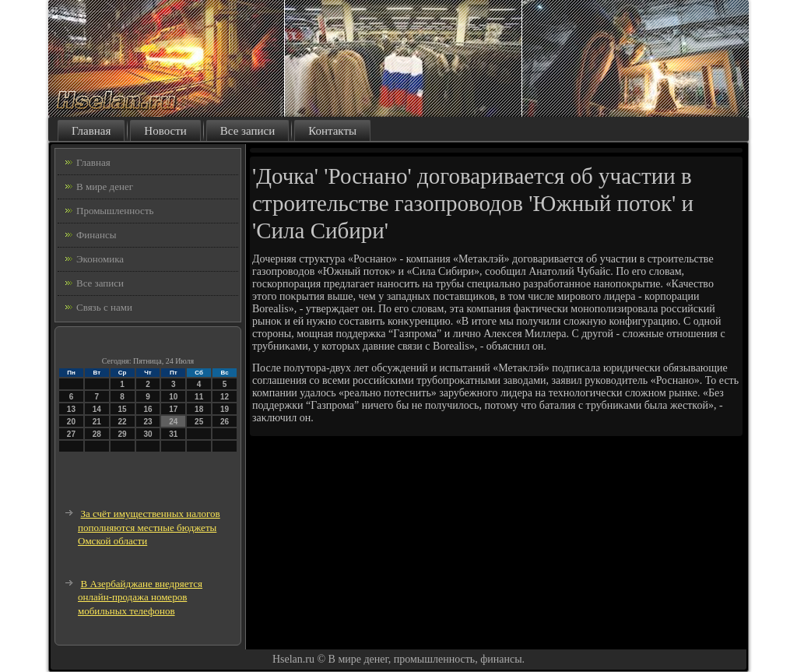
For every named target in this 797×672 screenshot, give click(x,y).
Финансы (96, 235)
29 (123, 434)
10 (173, 397)
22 (123, 422)
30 (147, 434)
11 (199, 397)
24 (173, 422)
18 (199, 409)
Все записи (248, 131)
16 (147, 409)
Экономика (100, 259)
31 (173, 434)
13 (71, 409)
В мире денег (105, 186)
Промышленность (115, 211)
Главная (91, 131)
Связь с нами (104, 307)
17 (173, 409)
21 (97, 422)
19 (225, 409)
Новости (165, 131)
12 (225, 397)
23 (147, 422)
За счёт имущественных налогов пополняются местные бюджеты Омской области (149, 527)
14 (97, 409)
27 (71, 434)
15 (123, 409)
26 (225, 422)
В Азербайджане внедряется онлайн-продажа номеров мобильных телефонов (140, 597)
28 (97, 434)
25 (199, 422)
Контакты (332, 131)
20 (71, 422)
